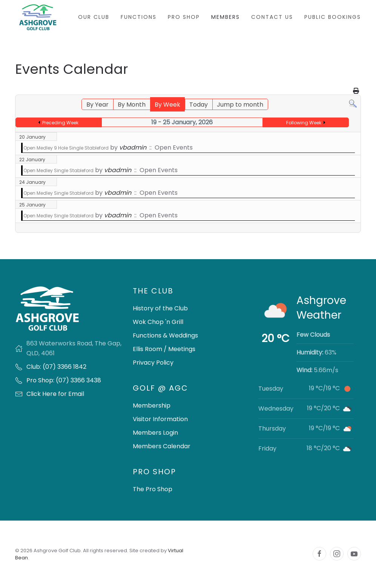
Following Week (304, 123)
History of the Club (160, 308)
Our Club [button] (94, 17)
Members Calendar (162, 446)
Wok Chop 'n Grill (158, 322)
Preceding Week (60, 123)
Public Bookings (333, 17)
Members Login (155, 433)
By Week (167, 105)
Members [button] (226, 17)
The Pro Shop (153, 489)
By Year (97, 105)
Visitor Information (160, 419)
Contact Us (272, 17)
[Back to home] (38, 17)
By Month (132, 105)
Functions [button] (139, 17)
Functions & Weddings (165, 335)
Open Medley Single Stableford (58, 170)
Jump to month (240, 105)
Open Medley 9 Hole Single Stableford (66, 148)
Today (199, 105)
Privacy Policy (153, 363)
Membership (152, 405)
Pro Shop (184, 17)
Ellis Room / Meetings (164, 349)
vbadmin (133, 147)
